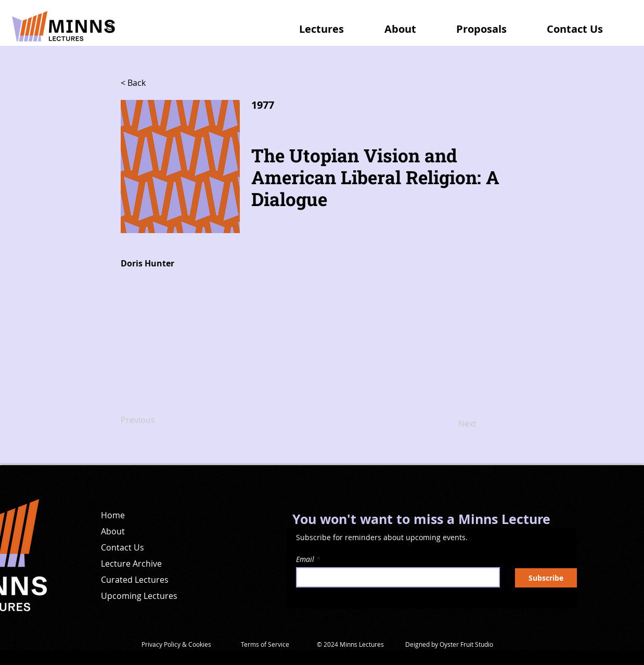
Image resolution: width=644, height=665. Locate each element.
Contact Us (123, 547)
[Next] (450, 424)
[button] (332, 24)
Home (113, 515)
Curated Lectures (135, 580)
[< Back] (155, 83)
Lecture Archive (131, 564)
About (113, 531)
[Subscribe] (546, 578)
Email (305, 559)
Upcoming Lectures (139, 596)
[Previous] (155, 420)
